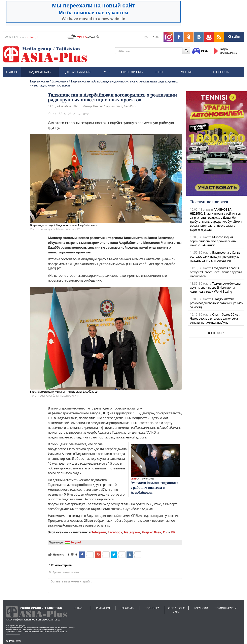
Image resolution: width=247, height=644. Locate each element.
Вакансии (201, 608)
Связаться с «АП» (176, 610)
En (156, 37)
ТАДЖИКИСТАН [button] (40, 72)
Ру (145, 37)
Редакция (103, 608)
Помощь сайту (225, 608)
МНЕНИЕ (187, 72)
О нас (78, 608)
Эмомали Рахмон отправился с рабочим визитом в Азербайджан (155, 488)
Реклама (128, 608)
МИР (107, 72)
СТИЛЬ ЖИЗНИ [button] (132, 72)
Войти (234, 37)
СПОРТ (159, 72)
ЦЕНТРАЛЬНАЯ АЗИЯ (77, 72)
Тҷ (151, 37)
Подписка (152, 608)
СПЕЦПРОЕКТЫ (219, 72)
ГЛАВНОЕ (12, 72)
